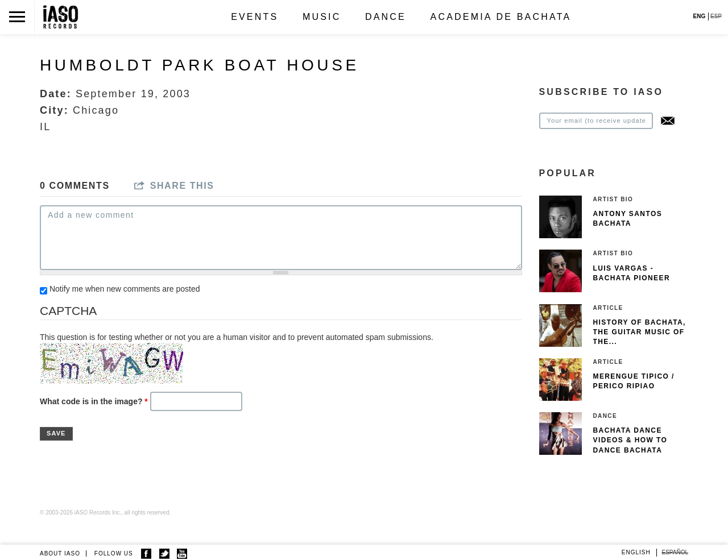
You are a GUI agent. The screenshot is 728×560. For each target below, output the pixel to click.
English (636, 552)
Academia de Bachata (501, 17)
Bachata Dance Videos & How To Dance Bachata (630, 440)
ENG (700, 16)
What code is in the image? (94, 401)
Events (255, 17)
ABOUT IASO (60, 553)
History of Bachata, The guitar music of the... (640, 332)
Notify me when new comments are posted (125, 289)
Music (322, 17)
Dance (386, 17)
